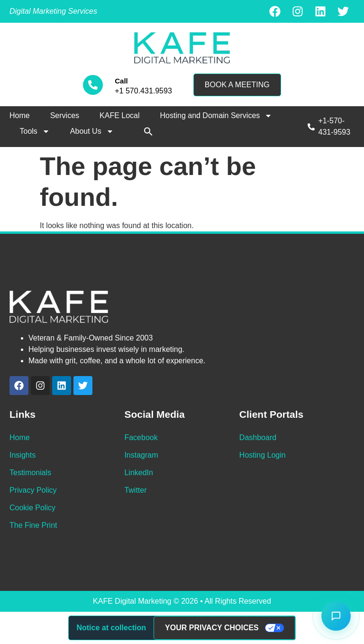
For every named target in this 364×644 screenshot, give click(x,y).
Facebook (141, 437)
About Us (92, 131)
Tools (35, 131)
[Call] (93, 85)
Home (20, 115)
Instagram (141, 455)
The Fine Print (33, 525)
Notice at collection (111, 628)
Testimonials (30, 473)
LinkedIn (139, 473)
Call (121, 81)
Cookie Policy (32, 508)
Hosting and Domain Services (216, 116)
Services (65, 115)
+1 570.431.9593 (143, 91)
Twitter (135, 490)
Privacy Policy (33, 490)
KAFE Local (119, 115)
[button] (148, 131)
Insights (23, 455)
